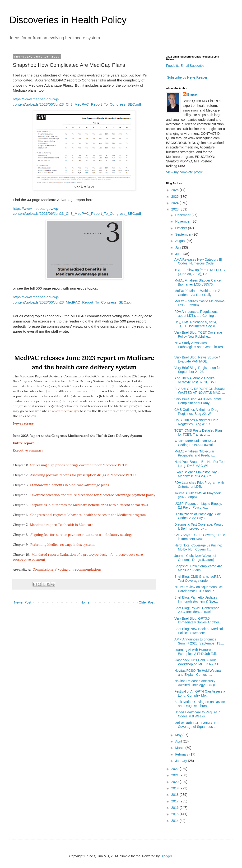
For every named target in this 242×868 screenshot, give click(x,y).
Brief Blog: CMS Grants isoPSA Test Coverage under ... (198, 579)
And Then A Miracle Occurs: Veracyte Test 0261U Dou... (196, 380)
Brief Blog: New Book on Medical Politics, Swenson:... (199, 631)
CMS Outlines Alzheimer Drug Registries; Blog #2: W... (196, 412)
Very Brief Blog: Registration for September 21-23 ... (198, 370)
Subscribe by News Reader (187, 77)
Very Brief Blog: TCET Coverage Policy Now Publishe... (198, 334)
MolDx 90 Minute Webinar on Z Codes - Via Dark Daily (197, 293)
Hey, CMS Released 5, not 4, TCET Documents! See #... (196, 324)
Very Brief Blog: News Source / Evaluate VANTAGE (197, 359)
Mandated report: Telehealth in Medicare (62, 525)
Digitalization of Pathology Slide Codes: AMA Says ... (198, 516)
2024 (175, 203)
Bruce (192, 94)
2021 (175, 775)
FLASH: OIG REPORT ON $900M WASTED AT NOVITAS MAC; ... (200, 391)
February (182, 754)
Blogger (166, 856)
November (183, 221)
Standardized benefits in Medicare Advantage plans (70, 485)
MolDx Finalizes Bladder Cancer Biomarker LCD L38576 (198, 282)
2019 (175, 788)
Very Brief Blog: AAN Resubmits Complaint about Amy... (198, 401)
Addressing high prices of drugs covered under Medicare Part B (78, 465)
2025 (175, 197)
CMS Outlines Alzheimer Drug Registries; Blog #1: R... (196, 422)
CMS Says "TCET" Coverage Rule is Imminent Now (200, 537)
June (179, 254)
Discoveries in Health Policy (68, 20)
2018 (175, 795)
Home (85, 602)
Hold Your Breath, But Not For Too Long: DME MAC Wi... (199, 464)
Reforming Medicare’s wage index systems (63, 545)
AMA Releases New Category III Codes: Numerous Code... (198, 262)
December (183, 215)
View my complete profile (184, 172)
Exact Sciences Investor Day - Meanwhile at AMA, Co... (197, 474)
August (181, 241)
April (179, 741)
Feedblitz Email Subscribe (185, 66)
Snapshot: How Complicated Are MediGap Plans (198, 568)
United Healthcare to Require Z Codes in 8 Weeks (197, 714)
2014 (175, 821)
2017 (175, 801)
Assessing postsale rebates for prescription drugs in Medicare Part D (83, 475)
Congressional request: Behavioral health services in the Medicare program (88, 515)
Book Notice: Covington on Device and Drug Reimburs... (200, 704)
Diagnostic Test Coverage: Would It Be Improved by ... (199, 526)
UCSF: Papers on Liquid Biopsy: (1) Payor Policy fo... (198, 506)
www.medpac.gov (65, 411)
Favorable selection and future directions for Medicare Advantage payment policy (93, 495)
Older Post (147, 602)
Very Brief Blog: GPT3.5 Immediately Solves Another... (198, 620)
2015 (175, 814)
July (179, 247)
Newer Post (23, 602)
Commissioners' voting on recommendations (67, 569)
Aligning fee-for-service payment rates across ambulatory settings (81, 535)
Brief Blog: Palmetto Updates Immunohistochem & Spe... (196, 599)
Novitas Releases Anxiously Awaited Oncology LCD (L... (197, 683)
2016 (175, 808)
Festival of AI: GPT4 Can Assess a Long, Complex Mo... (200, 693)
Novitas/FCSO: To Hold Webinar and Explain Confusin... (198, 673)
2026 (175, 190)
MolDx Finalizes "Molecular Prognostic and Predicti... (195, 453)
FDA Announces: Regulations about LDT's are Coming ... (196, 314)
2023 (175, 209)
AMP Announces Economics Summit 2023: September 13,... (199, 641)
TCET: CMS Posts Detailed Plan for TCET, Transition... (198, 432)
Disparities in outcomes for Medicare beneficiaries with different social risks (89, 505)
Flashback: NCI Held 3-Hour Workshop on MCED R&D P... (198, 662)
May (179, 735)
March (180, 748)
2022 (175, 769)
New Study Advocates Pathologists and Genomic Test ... (199, 347)
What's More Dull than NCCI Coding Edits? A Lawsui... (195, 443)
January (181, 761)
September (184, 234)
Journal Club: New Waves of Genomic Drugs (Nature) (195, 558)
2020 (175, 782)
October (181, 228)
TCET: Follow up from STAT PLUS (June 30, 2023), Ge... (200, 272)
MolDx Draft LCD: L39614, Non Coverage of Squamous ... (197, 725)
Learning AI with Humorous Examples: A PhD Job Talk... (197, 652)
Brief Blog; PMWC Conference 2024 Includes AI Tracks (197, 610)
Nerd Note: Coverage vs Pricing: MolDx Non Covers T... (198, 547)
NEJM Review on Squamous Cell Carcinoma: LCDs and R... (199, 589)
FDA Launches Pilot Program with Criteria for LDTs (199, 485)
